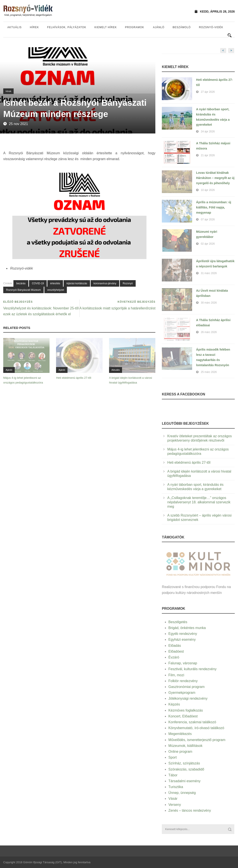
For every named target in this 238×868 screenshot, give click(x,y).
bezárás (21, 283)
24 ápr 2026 (208, 132)
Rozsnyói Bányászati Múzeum (23, 290)
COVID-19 (38, 283)
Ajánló (159, 27)
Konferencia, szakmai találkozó (192, 722)
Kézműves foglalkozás (186, 710)
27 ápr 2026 (208, 92)
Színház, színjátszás (184, 763)
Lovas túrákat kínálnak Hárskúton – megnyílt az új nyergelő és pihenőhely (215, 178)
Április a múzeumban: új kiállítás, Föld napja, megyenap (214, 207)
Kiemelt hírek (105, 27)
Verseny (175, 805)
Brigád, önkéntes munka (187, 628)
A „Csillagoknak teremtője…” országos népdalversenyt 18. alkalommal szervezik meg (199, 502)
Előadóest (176, 651)
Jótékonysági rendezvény (188, 698)
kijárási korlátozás (77, 283)
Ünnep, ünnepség (182, 793)
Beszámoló (182, 27)
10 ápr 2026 (208, 190)
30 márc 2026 (209, 303)
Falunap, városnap (183, 663)
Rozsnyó (128, 283)
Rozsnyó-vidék (211, 27)
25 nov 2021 (18, 124)
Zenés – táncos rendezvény (190, 810)
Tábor (173, 775)
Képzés (174, 704)
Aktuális (14, 27)
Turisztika (176, 787)
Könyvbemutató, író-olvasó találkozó (196, 728)
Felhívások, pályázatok (67, 27)
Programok (135, 27)
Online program (180, 752)
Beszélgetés (178, 622)
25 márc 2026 (209, 372)
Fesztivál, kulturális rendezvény (192, 669)
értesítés (55, 283)
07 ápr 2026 (208, 219)
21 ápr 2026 (208, 155)
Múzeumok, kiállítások (185, 746)
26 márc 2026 (209, 332)
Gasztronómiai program (186, 687)
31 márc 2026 (209, 273)
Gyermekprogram (182, 693)
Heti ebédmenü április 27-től (74, 378)
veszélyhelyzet (56, 290)
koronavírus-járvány (105, 283)
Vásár (173, 799)
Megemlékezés (180, 734)
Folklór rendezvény (183, 681)
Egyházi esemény (182, 640)
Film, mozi (176, 675)
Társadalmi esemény (184, 781)
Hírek (34, 27)
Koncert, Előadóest (183, 716)
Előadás (175, 646)
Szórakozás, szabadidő (186, 769)
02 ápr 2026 (208, 244)
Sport (172, 757)
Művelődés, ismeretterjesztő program (197, 740)
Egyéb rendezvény (183, 634)
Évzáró (174, 657)
